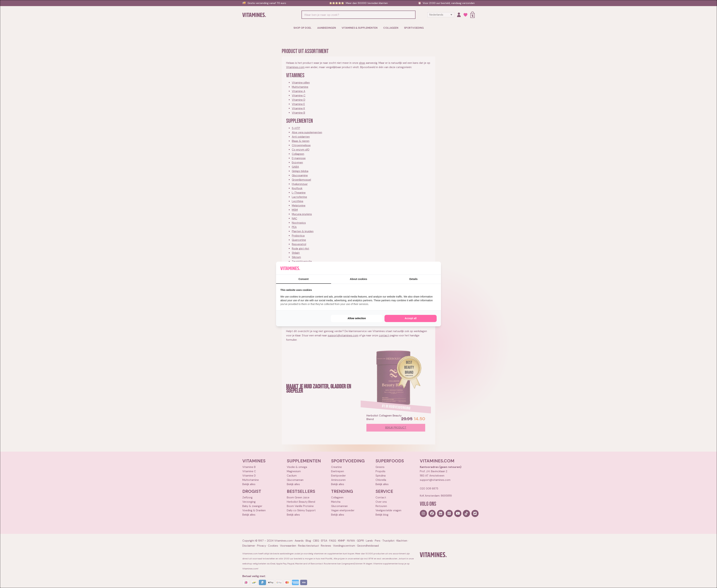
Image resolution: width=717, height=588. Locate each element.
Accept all (411, 318)
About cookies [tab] (358, 279)
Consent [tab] (303, 279)
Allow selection (357, 318)
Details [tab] (414, 279)
